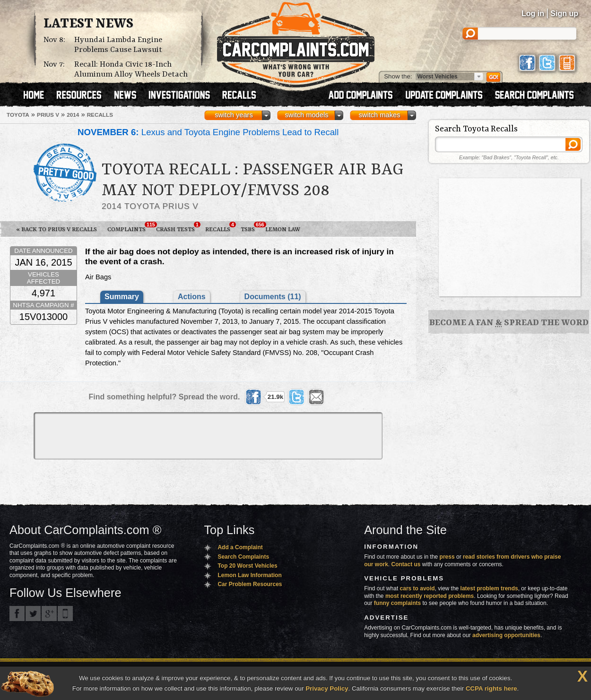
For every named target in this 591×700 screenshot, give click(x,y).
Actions (192, 297)
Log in (533, 13)
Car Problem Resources (250, 584)
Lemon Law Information (249, 575)
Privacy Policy (327, 688)
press (447, 557)
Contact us (406, 564)
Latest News (88, 24)
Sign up (564, 13)
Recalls (220, 227)
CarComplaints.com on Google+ (49, 614)
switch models (306, 115)
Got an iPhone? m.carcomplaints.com (65, 614)
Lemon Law (283, 229)
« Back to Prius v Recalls (56, 229)
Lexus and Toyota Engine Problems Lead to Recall (208, 132)
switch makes (380, 115)
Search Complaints (243, 557)
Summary (122, 297)
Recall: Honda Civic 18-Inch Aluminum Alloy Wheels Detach (131, 69)
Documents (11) (273, 297)
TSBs (250, 227)
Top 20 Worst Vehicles (247, 566)
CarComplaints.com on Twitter (33, 614)
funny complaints (397, 603)
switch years (234, 115)
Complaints (129, 227)
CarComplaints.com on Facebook (17, 614)
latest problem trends (489, 588)
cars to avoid (417, 588)
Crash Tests (178, 227)
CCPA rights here (491, 688)
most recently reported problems (430, 596)
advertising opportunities (506, 635)
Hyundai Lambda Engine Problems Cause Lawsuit (118, 45)
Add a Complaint (240, 547)
